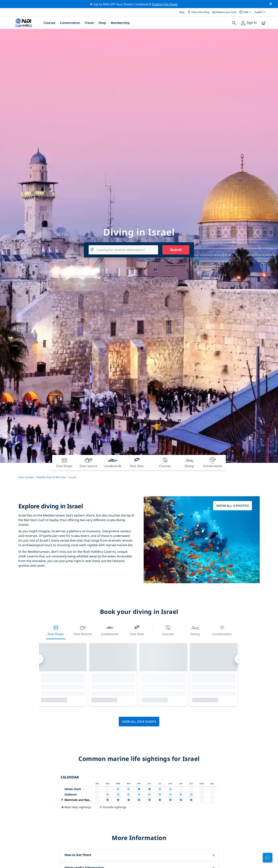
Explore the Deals (165, 4)
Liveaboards (110, 630)
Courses (49, 23)
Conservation (70, 23)
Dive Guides (26, 477)
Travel (89, 23)
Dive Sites (137, 630)
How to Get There (78, 855)
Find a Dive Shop (198, 12)
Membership (120, 23)
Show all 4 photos (233, 506)
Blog (182, 12)
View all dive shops (139, 722)
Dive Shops (56, 630)
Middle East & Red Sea (51, 477)
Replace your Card (224, 12)
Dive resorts (83, 630)
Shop (102, 23)
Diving (195, 630)
